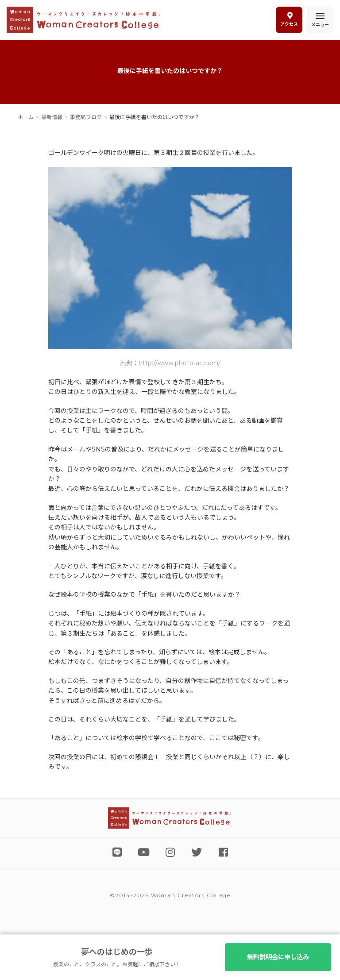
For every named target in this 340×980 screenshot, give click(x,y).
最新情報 (52, 117)
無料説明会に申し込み (278, 957)
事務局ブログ (86, 117)
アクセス (289, 19)
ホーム (26, 117)
